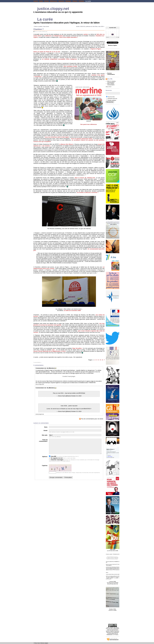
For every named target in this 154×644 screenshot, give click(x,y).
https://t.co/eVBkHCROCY (84, 409)
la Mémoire (48, 36)
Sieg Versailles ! (77, 348)
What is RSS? (109, 87)
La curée (88, 1)
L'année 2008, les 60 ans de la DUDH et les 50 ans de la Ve (113, 582)
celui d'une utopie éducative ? (69, 37)
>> (118, 37)
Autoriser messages (56, 463)
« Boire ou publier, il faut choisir (41, 26)
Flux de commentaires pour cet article (91, 419)
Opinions (61, 1)
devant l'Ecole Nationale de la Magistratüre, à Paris (49, 351)
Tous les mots (111, 97)
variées (86, 34)
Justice (36, 1)
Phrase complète (112, 100)
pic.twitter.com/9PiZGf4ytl (78, 393)
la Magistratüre (58, 36)
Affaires (75, 1)
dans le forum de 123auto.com (85, 178)
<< (107, 37)
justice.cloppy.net (53, 9)
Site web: (45, 435)
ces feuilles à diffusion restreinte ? (88, 192)
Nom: (46, 427)
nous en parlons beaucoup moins (82, 139)
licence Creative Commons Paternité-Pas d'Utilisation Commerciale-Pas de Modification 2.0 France (113, 633)
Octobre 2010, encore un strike (113, 609)
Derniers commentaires (111, 74)
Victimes (81, 1)
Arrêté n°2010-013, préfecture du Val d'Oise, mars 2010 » (90, 26)
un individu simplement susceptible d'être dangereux (59, 59)
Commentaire (40, 368)
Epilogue (68, 1)
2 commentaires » (37, 362)
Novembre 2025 (113, 28)
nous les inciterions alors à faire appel (57, 137)
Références (54, 1)
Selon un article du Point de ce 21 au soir (47, 52)
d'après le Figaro (96, 49)
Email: (46, 430)
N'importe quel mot (112, 99)
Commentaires (111, 82)
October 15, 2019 (76, 396)
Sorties (47, 1)
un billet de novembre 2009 (72, 310)
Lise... (54, 350)
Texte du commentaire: (43, 440)
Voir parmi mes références (89, 124)
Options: (45, 460)
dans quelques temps (70, 66)
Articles (114, 81)
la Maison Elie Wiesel (66, 144)
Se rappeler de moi (56, 461)
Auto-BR (53, 459)
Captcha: (45, 468)
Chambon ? (38, 29)
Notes (41, 1)
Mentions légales (44, 643)
